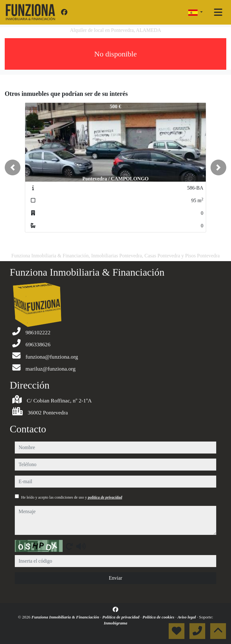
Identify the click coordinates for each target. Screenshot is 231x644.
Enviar (116, 578)
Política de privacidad (121, 617)
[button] (13, 167)
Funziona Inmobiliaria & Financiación (66, 617)
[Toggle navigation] (218, 12)
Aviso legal (187, 617)
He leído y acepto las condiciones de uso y (72, 497)
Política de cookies (159, 617)
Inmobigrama (116, 623)
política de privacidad (105, 497)
